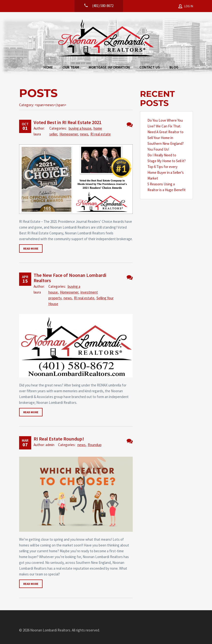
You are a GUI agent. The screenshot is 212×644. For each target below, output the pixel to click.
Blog (174, 67)
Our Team (71, 67)
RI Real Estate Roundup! (59, 439)
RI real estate (101, 134)
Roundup (95, 445)
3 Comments (130, 441)
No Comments (130, 125)
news (84, 134)
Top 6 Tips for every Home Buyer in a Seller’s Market (166, 172)
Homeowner (69, 134)
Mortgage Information (109, 67)
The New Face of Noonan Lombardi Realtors (70, 278)
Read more (31, 248)
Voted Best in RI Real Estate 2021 (68, 122)
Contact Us (150, 67)
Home (48, 67)
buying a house (80, 128)
